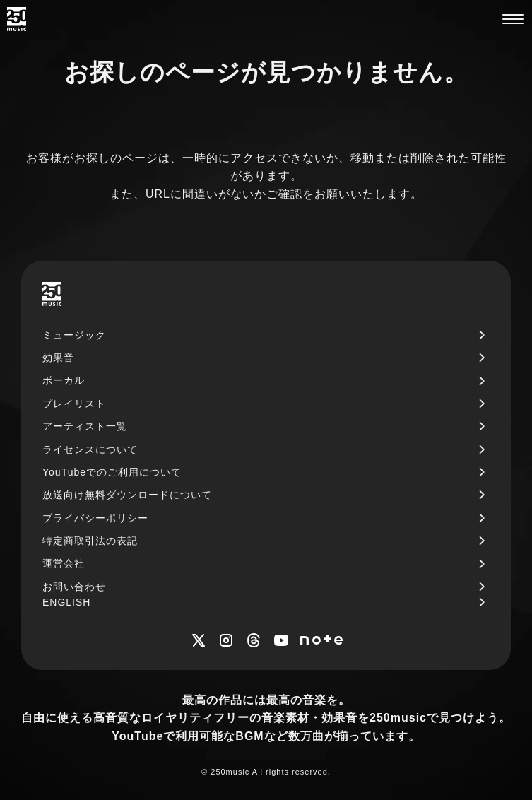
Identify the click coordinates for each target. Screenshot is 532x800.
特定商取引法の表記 (90, 541)
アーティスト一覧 (85, 426)
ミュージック (74, 335)
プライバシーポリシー (95, 518)
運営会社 (64, 563)
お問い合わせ (74, 587)
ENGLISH (66, 602)
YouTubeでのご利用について (112, 472)
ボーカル (64, 380)
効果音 (58, 358)
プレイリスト (74, 404)
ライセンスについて (90, 449)
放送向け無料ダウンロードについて (127, 495)
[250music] (17, 19)
